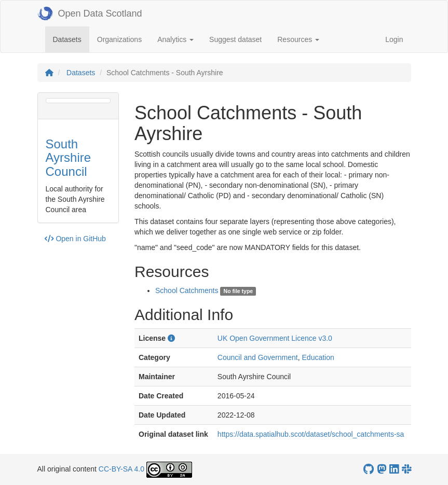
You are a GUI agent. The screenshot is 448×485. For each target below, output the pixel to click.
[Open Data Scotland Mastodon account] (382, 469)
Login (394, 39)
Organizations (119, 39)
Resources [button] (298, 39)
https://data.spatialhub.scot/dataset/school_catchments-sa (311, 434)
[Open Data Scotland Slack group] (406, 469)
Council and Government (258, 357)
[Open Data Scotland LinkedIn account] (394, 469)
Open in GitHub (75, 239)
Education (318, 357)
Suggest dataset (235, 39)
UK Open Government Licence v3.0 (275, 338)
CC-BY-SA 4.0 (121, 469)
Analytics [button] (175, 39)
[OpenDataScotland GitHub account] (369, 469)
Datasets (71, 39)
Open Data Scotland (90, 13)
